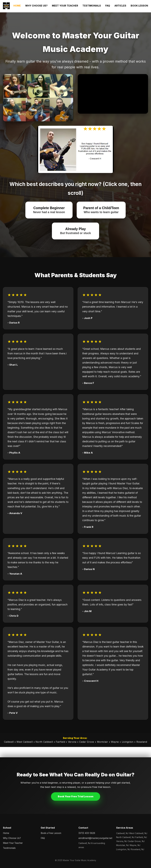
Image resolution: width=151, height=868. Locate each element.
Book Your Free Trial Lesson (76, 796)
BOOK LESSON (139, 6)
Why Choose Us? (12, 838)
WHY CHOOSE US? (36, 6)
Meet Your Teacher (13, 843)
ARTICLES (120, 6)
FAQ (108, 6)
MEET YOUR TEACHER (65, 6)
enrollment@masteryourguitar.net (94, 838)
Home (6, 833)
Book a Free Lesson (51, 833)
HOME (17, 6)
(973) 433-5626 (87, 833)
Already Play (75, 231)
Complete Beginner (49, 210)
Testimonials (9, 848)
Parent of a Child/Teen (101, 210)
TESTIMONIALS (92, 6)
